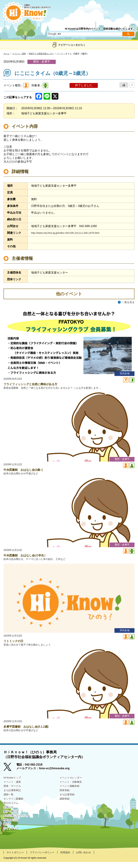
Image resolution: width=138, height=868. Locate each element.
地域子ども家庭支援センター (44, 54)
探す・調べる (12, 820)
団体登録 (65, 797)
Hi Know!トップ (13, 783)
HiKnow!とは (12, 829)
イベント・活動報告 (72, 788)
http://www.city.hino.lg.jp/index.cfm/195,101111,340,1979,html (70, 233)
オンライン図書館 (15, 806)
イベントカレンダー (72, 783)
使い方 (8, 834)
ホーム (7, 54)
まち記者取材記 (13, 797)
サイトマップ (12, 838)
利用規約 (72, 858)
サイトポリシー (16, 858)
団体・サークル (13, 792)
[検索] (85, 34)
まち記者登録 (68, 802)
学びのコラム (12, 811)
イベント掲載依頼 (71, 792)
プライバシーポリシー (46, 858)
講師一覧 (9, 802)
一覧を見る (127, 302)
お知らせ (9, 815)
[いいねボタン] (124, 85)
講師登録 (65, 806)
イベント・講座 (20, 54)
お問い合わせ (92, 858)
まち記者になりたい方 (18, 824)
